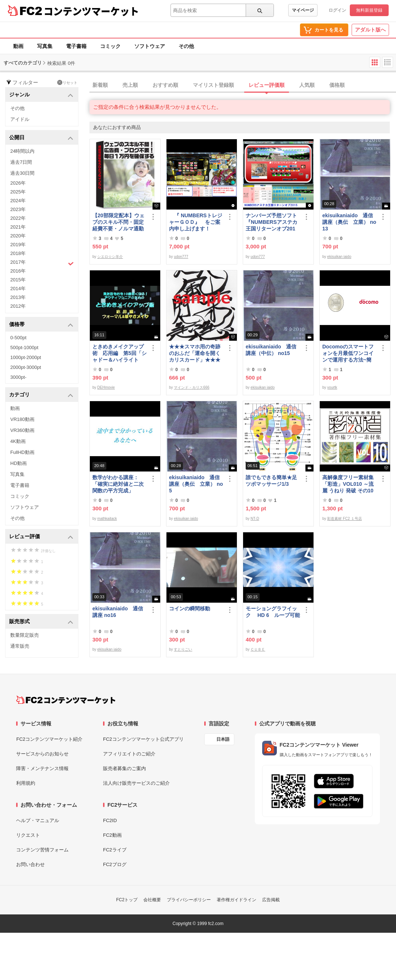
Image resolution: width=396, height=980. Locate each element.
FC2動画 (112, 835)
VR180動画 (22, 419)
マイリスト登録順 (213, 85)
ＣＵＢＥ (258, 649)
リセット (67, 82)
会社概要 (152, 900)
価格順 (337, 85)
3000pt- (18, 377)
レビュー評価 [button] (41, 537)
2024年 (18, 201)
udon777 (181, 257)
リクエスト (28, 835)
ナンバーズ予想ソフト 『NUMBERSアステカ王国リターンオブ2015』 (273, 222)
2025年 (18, 192)
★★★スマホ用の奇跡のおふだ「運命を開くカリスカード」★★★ (195, 353)
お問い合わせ (30, 864)
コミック (110, 46)
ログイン (337, 10)
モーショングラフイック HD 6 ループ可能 (273, 612)
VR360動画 (22, 430)
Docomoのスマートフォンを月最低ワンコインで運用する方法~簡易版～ (348, 353)
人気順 (307, 85)
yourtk (332, 387)
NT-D (255, 519)
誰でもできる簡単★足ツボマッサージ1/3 (271, 481)
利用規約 (26, 783)
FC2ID (110, 820)
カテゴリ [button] (41, 395)
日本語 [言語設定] (223, 739)
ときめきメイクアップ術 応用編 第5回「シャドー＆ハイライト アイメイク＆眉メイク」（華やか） (120, 353)
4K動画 (18, 441)
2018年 (18, 253)
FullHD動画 (22, 452)
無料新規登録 (369, 10)
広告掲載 (271, 900)
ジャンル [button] (41, 95)
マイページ (303, 10)
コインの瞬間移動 (190, 609)
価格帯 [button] (41, 325)
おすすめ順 (165, 85)
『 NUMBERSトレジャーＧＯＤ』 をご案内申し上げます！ (196, 222)
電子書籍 (76, 46)
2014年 (18, 289)
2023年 (18, 209)
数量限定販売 (25, 635)
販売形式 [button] (41, 622)
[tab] (243, 85)
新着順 (100, 85)
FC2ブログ (115, 864)
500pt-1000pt (24, 347)
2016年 (18, 271)
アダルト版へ (370, 30)
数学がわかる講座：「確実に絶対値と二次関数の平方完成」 (118, 484)
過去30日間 (22, 173)
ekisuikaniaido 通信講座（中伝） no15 (271, 350)
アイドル (20, 119)
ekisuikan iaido (339, 257)
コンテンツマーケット (91, 11)
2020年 (18, 236)
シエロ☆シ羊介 (110, 257)
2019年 (18, 245)
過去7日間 (21, 162)
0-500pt (18, 338)
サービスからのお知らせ (42, 754)
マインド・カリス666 (192, 387)
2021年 (18, 227)
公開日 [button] (41, 138)
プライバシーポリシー (189, 900)
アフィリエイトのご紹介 (129, 754)
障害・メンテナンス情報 (42, 768)
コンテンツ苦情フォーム (42, 850)
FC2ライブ (115, 850)
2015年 (18, 280)
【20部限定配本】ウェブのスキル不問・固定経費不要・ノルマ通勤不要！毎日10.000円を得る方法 (118, 222)
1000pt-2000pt (26, 357)
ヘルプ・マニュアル (38, 820)
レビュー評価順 (267, 85)
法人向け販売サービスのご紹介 (136, 783)
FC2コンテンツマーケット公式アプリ (143, 739)
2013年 (18, 297)
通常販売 (20, 646)
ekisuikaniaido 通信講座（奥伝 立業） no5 (196, 484)
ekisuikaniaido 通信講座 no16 (118, 612)
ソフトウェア (150, 46)
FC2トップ (127, 900)
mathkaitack (107, 519)
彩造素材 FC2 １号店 (344, 519)
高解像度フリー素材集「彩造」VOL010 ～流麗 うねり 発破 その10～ (348, 484)
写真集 (45, 46)
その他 (186, 46)
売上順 (130, 85)
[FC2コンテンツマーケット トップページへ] (66, 700)
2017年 (42, 263)
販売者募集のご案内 (124, 768)
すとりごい (183, 649)
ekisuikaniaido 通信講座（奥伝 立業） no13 (349, 222)
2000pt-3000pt (26, 367)
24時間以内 (22, 151)
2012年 (18, 306)
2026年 (18, 183)
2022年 (18, 218)
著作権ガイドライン (236, 900)
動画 (18, 46)
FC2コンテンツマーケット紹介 (49, 739)
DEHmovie (106, 387)
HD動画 (19, 463)
